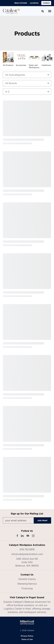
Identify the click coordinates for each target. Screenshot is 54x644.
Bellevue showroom (36, 602)
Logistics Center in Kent (17, 609)
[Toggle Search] (43, 11)
